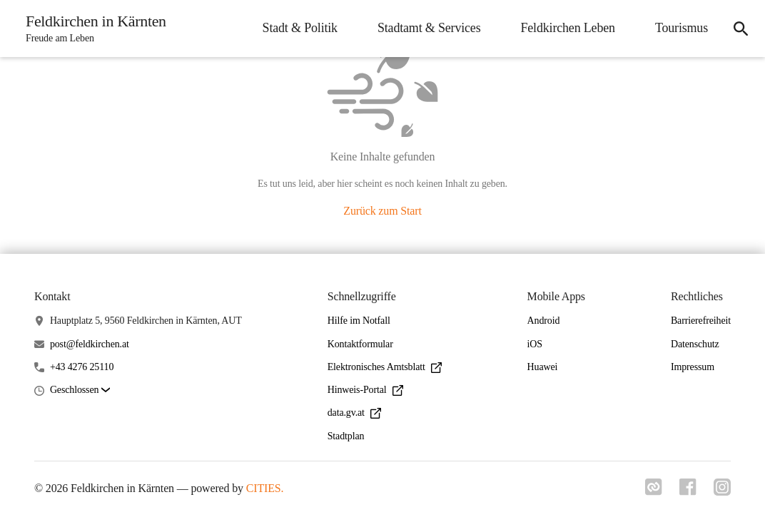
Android (544, 321)
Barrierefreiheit (701, 321)
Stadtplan (346, 436)
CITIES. (265, 488)
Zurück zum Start (382, 211)
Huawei (543, 367)
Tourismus (682, 28)
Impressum (693, 367)
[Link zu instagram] (722, 491)
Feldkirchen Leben (567, 28)
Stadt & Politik (300, 28)
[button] (80, 390)
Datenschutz (695, 344)
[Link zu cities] (654, 491)
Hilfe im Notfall (359, 321)
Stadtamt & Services (429, 28)
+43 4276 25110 (82, 367)
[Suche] (741, 29)
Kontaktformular (360, 344)
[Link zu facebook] (688, 491)
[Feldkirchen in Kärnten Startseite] (92, 29)
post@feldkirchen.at (90, 344)
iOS (535, 344)
